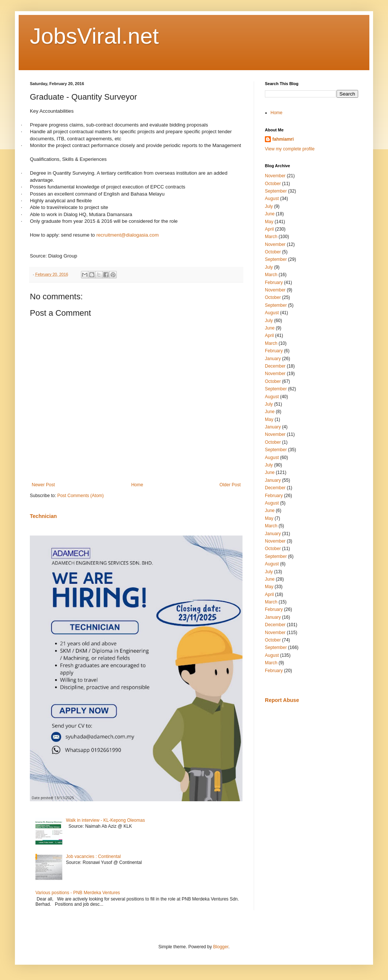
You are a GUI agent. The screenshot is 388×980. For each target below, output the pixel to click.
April (269, 229)
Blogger (221, 947)
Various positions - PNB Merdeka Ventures (78, 893)
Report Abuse (282, 700)
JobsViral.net (94, 36)
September (276, 191)
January (273, 359)
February (274, 283)
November (275, 176)
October (273, 184)
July (269, 206)
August (272, 199)
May (269, 222)
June (270, 214)
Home (137, 485)
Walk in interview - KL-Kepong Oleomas (106, 820)
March (271, 237)
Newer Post (43, 485)
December (275, 366)
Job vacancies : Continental (93, 856)
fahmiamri (283, 139)
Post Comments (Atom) (80, 496)
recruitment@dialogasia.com (127, 235)
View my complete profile (290, 149)
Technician (43, 516)
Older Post (230, 485)
